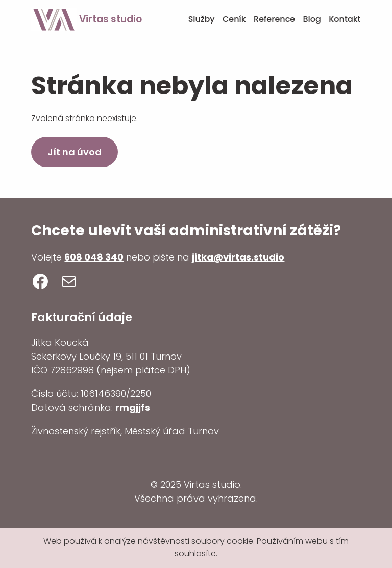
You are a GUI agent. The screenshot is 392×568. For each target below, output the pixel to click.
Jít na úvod (75, 152)
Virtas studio (111, 19)
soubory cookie (222, 541)
